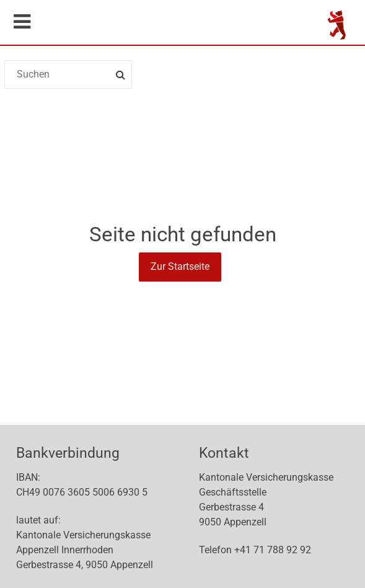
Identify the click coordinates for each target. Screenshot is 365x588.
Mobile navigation (22, 22)
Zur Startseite (180, 266)
